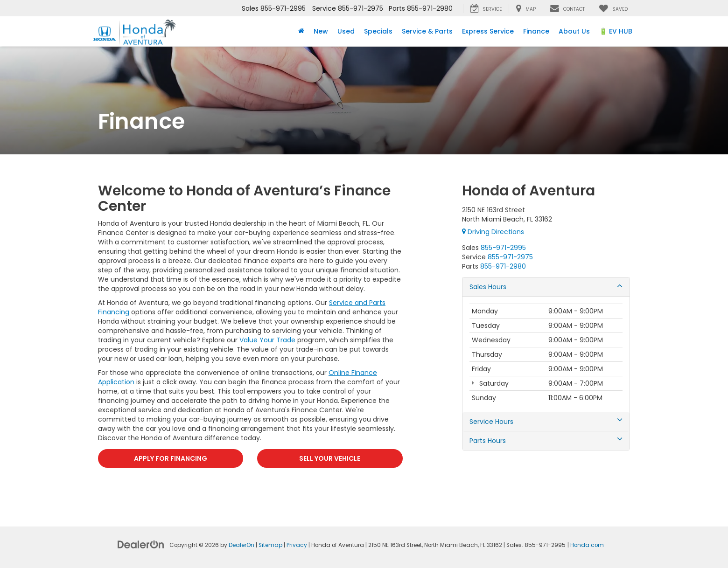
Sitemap (270, 545)
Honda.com (587, 545)
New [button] (321, 31)
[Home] (301, 31)
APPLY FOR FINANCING (171, 458)
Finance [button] (536, 31)
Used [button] (346, 31)
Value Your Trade (267, 340)
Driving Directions (493, 232)
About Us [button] (574, 31)
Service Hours (546, 422)
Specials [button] (378, 31)
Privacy (297, 545)
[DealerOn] (141, 544)
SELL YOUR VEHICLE (330, 458)
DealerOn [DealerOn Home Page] (241, 545)
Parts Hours (546, 441)
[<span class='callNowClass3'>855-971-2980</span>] (503, 266)
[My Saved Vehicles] (613, 8)
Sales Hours (546, 287)
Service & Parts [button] (427, 31)
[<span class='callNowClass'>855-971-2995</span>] (503, 248)
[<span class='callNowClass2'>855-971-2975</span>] (510, 257)
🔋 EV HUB (616, 31)
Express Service (488, 31)
